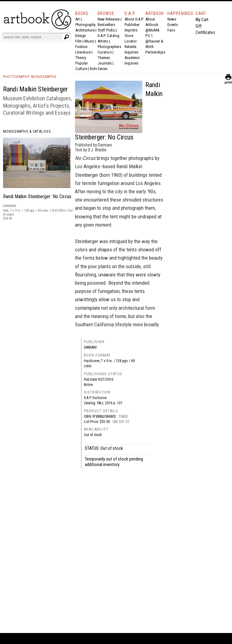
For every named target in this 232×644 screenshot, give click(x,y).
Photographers (109, 47)
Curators (105, 52)
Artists (103, 41)
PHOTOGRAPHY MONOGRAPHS (30, 77)
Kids (94, 69)
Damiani (90, 347)
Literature (83, 52)
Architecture (85, 30)
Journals (105, 63)
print (228, 81)
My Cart (202, 20)
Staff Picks (106, 30)
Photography (85, 25)
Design (81, 36)
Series (103, 69)
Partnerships (155, 52)
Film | (80, 41)
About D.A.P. (134, 19)
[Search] (33, 37)
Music (89, 41)
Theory (81, 58)
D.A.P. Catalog (109, 36)
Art (78, 19)
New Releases (109, 19)
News (172, 19)
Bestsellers (106, 25)
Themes (104, 58)
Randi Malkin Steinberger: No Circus (37, 196)
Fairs (171, 30)
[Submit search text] (66, 37)
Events (173, 25)
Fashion (81, 47)
